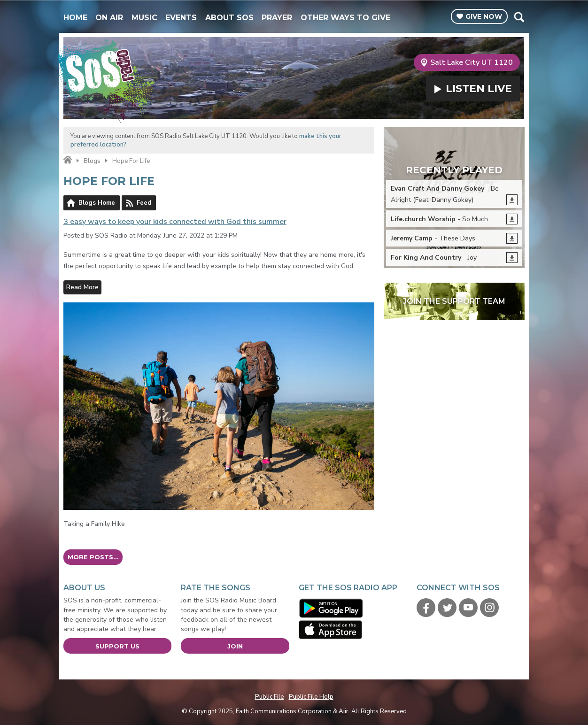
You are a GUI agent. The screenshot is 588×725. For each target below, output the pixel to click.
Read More (82, 287)
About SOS (229, 18)
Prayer (277, 18)
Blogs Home (97, 203)
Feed (144, 203)
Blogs (92, 161)
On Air (109, 18)
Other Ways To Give (345, 18)
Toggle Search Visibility (519, 17)
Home (75, 18)
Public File (270, 697)
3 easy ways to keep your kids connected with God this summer (175, 222)
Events (181, 18)
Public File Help (311, 697)
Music (144, 18)
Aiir (344, 711)
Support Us (117, 646)
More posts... (93, 557)
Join (235, 646)
